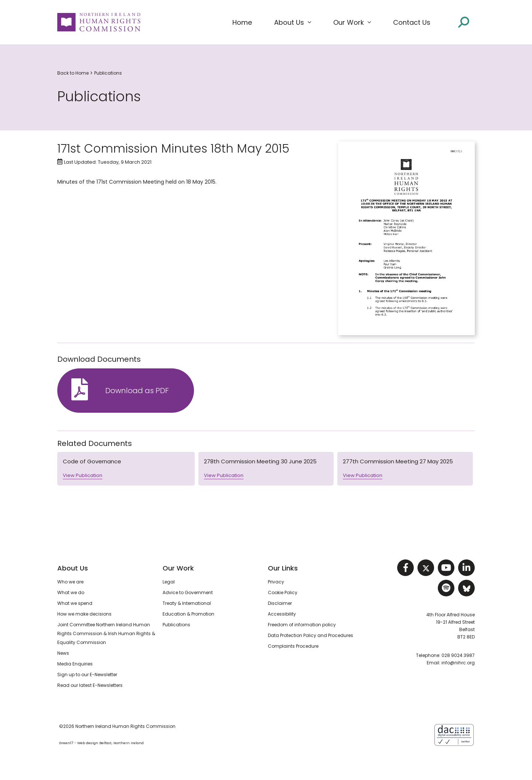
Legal (169, 582)
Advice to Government (188, 592)
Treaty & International (187, 603)
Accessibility (282, 614)
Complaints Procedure (293, 646)
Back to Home (73, 73)
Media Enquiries (75, 664)
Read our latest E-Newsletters (90, 685)
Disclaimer (280, 603)
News (63, 653)
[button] (293, 23)
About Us (73, 568)
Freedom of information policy (302, 625)
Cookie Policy (283, 592)
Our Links (283, 568)
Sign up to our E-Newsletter (87, 675)
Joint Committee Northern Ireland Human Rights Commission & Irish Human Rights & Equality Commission (106, 633)
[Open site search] (464, 22)
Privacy (276, 582)
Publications (108, 73)
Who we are (70, 582)
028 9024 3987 (458, 655)
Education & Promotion (188, 614)
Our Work (178, 568)
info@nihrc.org (458, 663)
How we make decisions (84, 614)
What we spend (75, 603)
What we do (71, 592)
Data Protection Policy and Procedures (311, 635)
